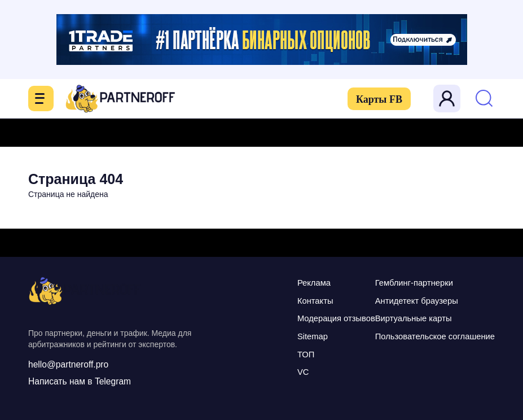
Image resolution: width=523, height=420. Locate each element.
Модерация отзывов (333, 318)
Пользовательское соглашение (434, 335)
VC (300, 370)
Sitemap (309, 335)
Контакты (312, 300)
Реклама (311, 283)
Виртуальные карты (412, 318)
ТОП (303, 353)
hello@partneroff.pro (69, 364)
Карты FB (378, 99)
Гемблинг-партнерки (413, 283)
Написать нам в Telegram (81, 381)
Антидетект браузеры (415, 300)
